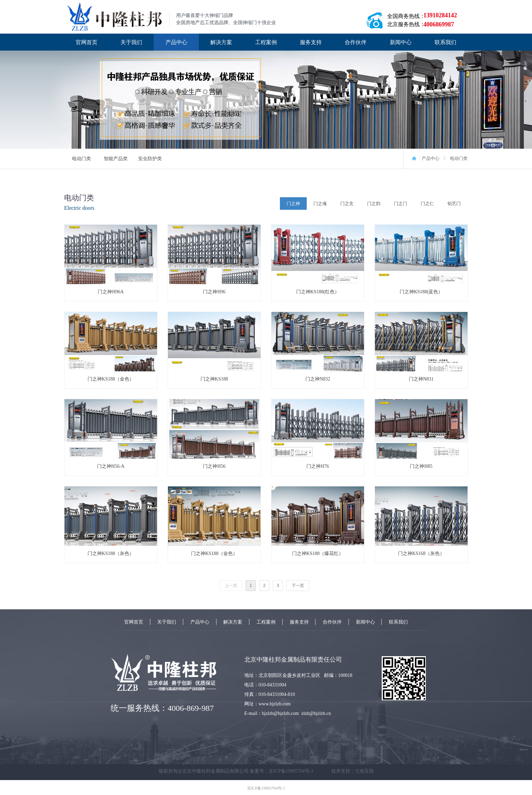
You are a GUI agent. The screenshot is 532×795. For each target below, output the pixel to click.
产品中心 (431, 158)
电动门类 (459, 158)
